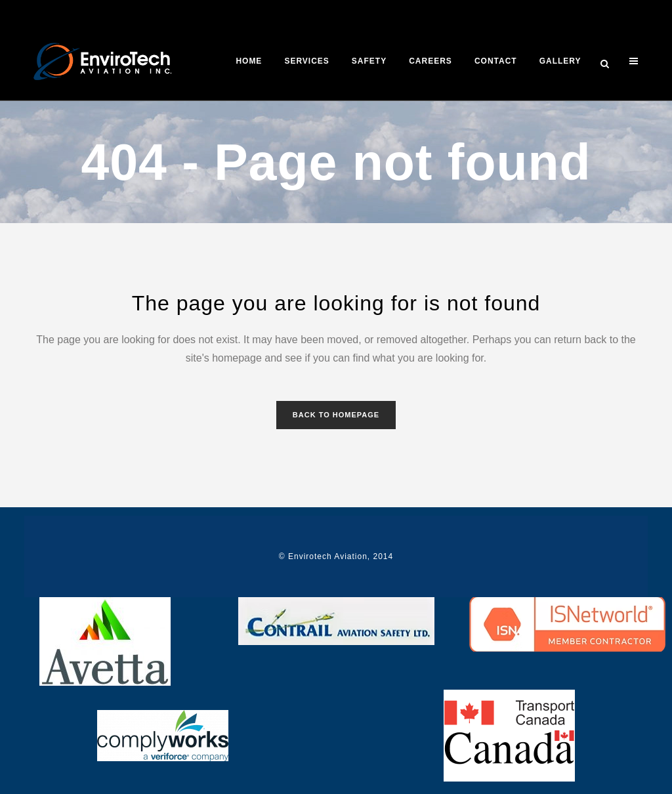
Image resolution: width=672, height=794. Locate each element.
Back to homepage (336, 415)
